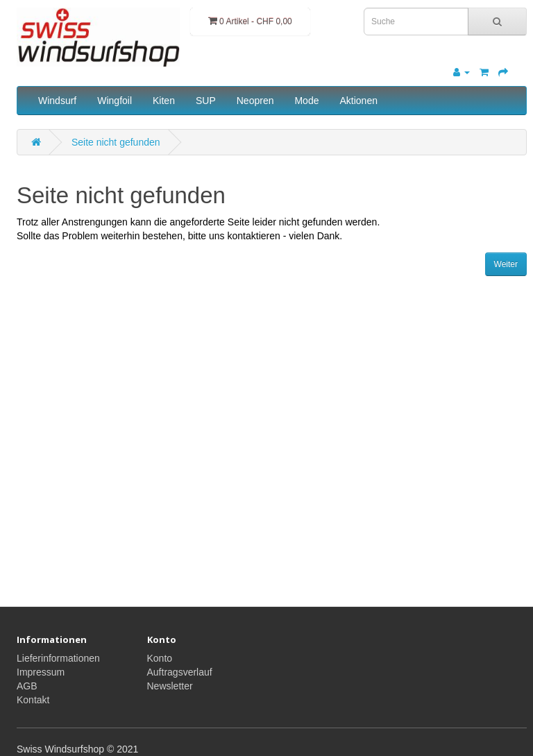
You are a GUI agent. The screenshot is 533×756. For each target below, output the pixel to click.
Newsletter (170, 686)
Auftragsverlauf (180, 672)
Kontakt (33, 700)
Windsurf (57, 101)
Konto (160, 658)
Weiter (506, 264)
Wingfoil (115, 101)
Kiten (164, 101)
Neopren (255, 101)
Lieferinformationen (58, 658)
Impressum (41, 672)
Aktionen (358, 101)
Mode (306, 101)
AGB (27, 686)
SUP (206, 101)
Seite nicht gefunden (116, 142)
